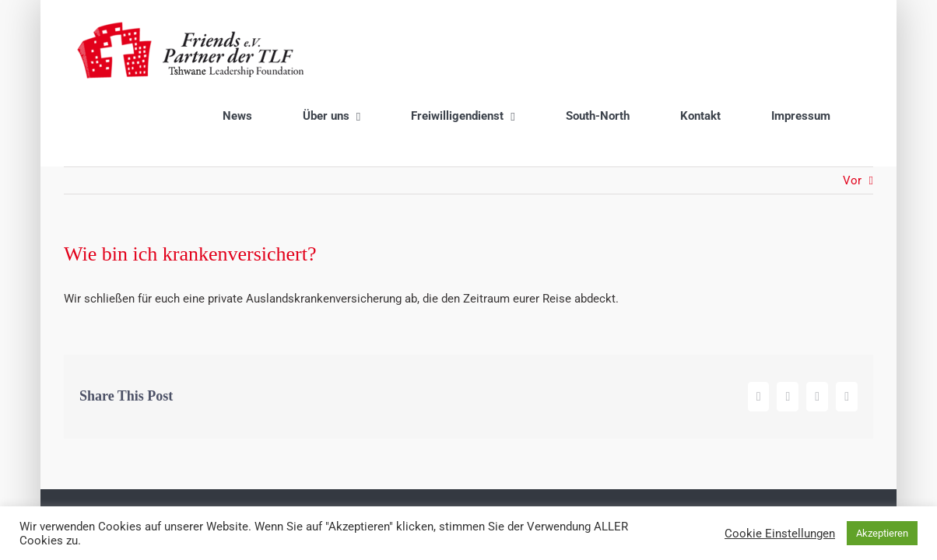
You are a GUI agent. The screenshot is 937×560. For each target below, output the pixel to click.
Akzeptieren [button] (882, 533)
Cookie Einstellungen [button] (780, 534)
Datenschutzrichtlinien (540, 447)
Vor (852, 114)
